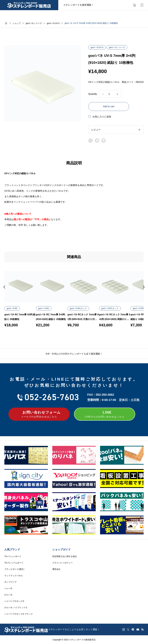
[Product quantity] (110, 94)
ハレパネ (8, 588)
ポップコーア (10, 582)
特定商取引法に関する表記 (65, 556)
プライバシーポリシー (62, 563)
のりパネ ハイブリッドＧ (16, 608)
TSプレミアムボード (14, 563)
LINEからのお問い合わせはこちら (105, 414)
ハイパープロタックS (14, 601)
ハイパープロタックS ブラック (19, 614)
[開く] (142, 5)
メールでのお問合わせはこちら (39, 414)
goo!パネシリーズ (117, 47)
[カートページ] (134, 5)
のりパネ (8, 595)
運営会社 (56, 569)
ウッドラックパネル (14, 576)
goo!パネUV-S (97, 47)
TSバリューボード (13, 556)
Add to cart (109, 106)
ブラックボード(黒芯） (15, 569)
